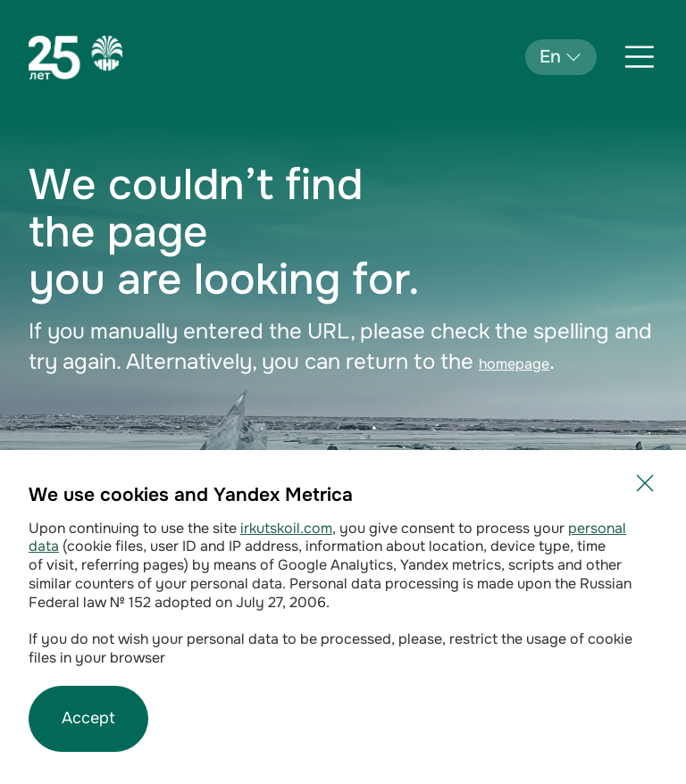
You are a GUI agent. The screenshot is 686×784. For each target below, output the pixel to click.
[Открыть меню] (640, 57)
